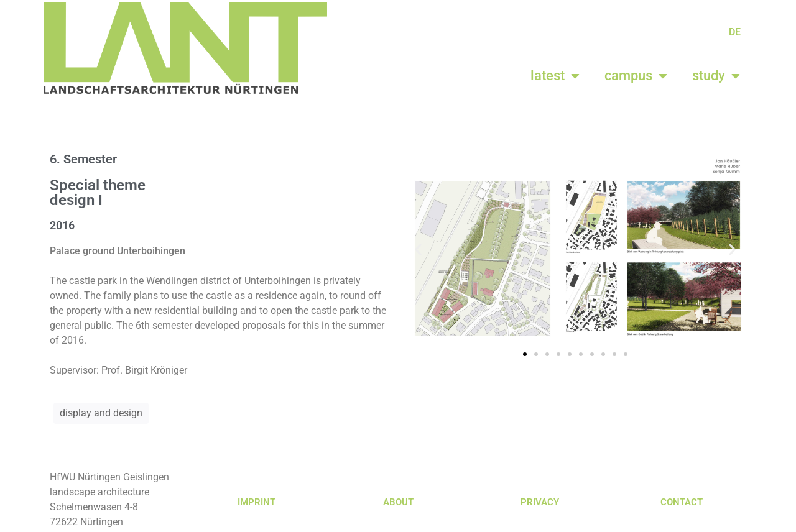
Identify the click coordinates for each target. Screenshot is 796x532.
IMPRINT (257, 502)
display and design (101, 413)
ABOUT (398, 502)
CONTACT (682, 502)
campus (636, 76)
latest (555, 76)
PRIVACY (540, 502)
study (716, 76)
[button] (418, 249)
